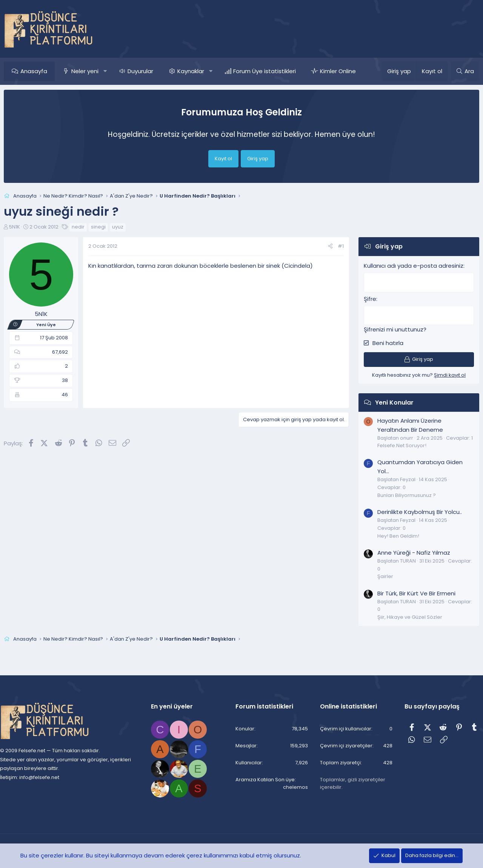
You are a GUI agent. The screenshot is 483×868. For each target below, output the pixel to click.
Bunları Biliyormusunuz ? (407, 494)
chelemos (294, 787)
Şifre (370, 298)
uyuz (118, 227)
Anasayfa (34, 71)
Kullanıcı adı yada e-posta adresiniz (414, 266)
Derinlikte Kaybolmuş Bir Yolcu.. (420, 511)
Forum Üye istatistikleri (265, 71)
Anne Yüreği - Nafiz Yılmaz (414, 551)
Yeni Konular (394, 401)
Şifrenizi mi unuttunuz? (395, 328)
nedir (78, 227)
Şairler (385, 575)
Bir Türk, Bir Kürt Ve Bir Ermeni (416, 592)
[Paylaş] (330, 246)
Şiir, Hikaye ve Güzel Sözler (410, 616)
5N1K (15, 227)
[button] (105, 71)
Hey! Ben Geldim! (398, 535)
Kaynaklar (191, 71)
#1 (341, 246)
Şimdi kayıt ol (450, 374)
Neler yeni (85, 71)
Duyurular (140, 71)
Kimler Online (338, 71)
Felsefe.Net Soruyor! (402, 444)
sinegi (98, 227)
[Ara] (465, 71)
